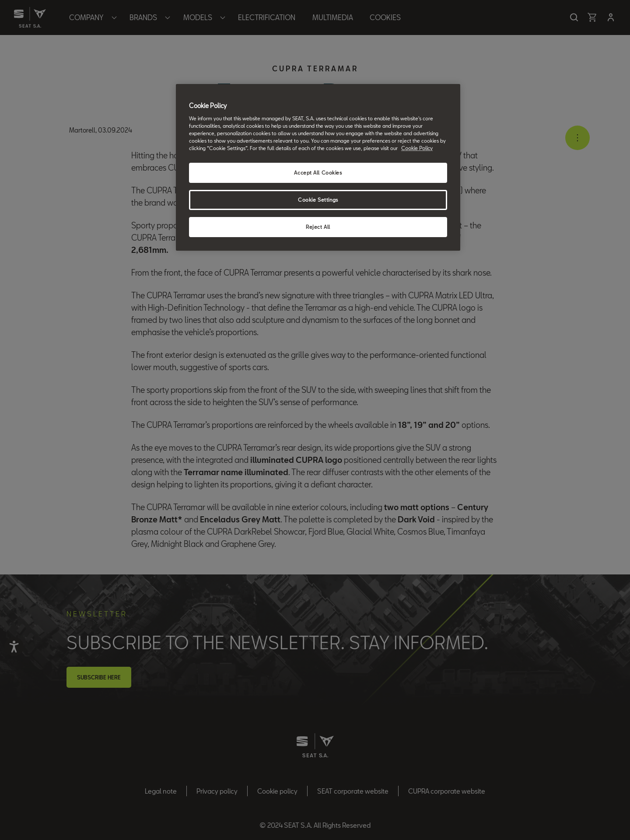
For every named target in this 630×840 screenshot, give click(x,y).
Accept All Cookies (318, 173)
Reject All (318, 227)
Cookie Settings (318, 200)
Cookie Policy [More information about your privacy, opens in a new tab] (417, 148)
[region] (318, 167)
